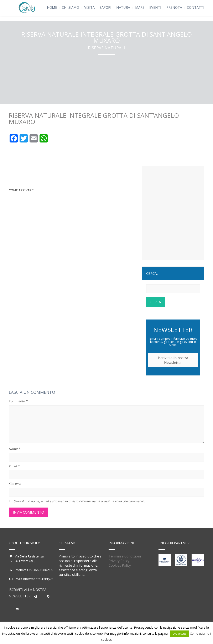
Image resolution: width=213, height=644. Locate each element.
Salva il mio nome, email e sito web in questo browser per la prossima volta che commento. (79, 501)
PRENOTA (174, 7)
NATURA (123, 7)
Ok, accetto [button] (180, 634)
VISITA (89, 7)
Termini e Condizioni (125, 556)
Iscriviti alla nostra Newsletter (173, 360)
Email (14, 466)
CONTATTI (196, 7)
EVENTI (155, 7)
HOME (52, 7)
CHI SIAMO (71, 7)
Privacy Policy (119, 561)
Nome (14, 449)
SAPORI (105, 7)
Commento (18, 401)
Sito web (15, 484)
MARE (140, 7)
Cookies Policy (120, 565)
